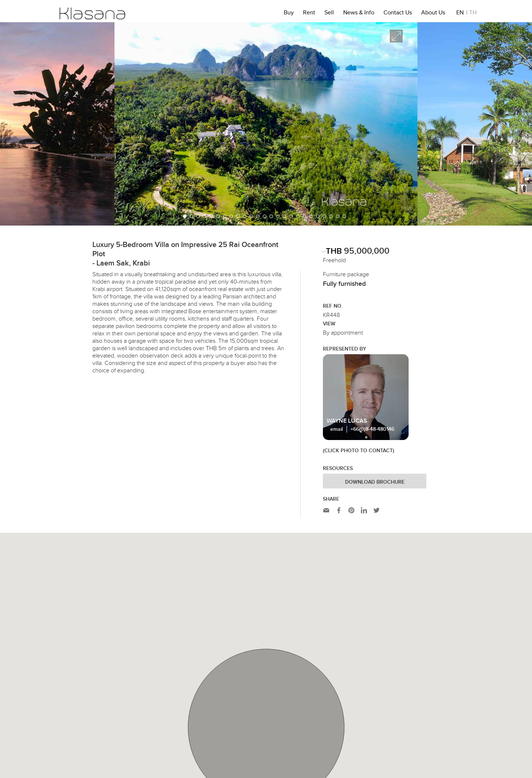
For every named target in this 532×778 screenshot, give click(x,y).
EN (460, 14)
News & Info (359, 14)
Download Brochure (375, 482)
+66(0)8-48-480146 (372, 429)
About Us (433, 14)
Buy (289, 14)
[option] (266, 124)
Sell (329, 14)
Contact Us (398, 14)
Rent (309, 14)
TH (473, 14)
